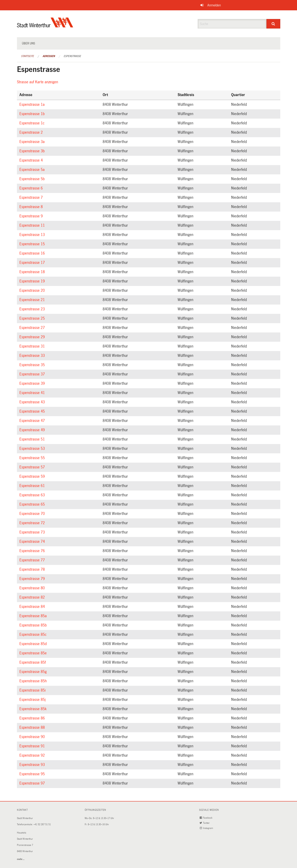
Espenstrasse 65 (33, 504)
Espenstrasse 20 (33, 291)
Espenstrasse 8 (32, 207)
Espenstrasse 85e (34, 653)
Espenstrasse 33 (33, 356)
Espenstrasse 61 (33, 486)
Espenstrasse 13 (33, 235)
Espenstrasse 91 (33, 746)
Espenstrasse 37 (33, 374)
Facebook (206, 818)
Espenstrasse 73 (33, 532)
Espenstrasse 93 (33, 765)
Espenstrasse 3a (33, 142)
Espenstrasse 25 (33, 318)
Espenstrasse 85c (34, 635)
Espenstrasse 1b (33, 114)
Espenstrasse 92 (33, 755)
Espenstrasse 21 (33, 300)
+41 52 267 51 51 (42, 825)
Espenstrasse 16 (33, 253)
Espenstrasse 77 (33, 560)
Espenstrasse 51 (33, 439)
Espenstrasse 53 (33, 449)
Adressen (49, 56)
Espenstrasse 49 (33, 430)
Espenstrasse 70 (33, 514)
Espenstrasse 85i (33, 690)
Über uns (29, 43)
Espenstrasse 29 (33, 337)
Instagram (207, 828)
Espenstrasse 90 (33, 737)
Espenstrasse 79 (33, 579)
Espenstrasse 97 (33, 783)
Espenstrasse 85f (33, 662)
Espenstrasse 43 (33, 402)
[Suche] (273, 24)
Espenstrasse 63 (33, 495)
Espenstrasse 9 (32, 216)
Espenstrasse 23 (33, 309)
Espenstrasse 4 (32, 160)
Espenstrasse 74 (33, 542)
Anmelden (214, 5)
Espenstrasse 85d (34, 644)
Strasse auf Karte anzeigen (38, 82)
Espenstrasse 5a (33, 170)
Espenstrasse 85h (34, 681)
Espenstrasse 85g (34, 672)
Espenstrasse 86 (33, 718)
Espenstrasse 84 (33, 607)
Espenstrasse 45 (33, 411)
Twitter (205, 823)
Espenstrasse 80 (33, 588)
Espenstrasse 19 (33, 281)
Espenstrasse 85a (34, 616)
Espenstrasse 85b (34, 625)
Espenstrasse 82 (33, 597)
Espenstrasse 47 (33, 421)
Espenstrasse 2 (32, 132)
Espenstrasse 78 (33, 569)
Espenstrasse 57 (33, 467)
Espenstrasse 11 (33, 225)
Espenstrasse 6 (32, 188)
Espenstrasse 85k (34, 709)
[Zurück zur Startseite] (45, 26)
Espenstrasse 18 (33, 272)
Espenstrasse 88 (33, 728)
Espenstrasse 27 (33, 328)
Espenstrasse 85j (33, 700)
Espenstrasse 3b (33, 151)
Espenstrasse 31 (33, 346)
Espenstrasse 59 (33, 476)
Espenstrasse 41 (33, 393)
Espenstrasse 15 (33, 244)
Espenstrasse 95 (33, 774)
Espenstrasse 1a (33, 105)
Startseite (27, 56)
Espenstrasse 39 (33, 383)
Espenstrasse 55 (33, 458)
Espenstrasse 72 (33, 523)
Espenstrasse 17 (33, 263)
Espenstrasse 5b (33, 179)
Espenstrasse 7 (32, 198)
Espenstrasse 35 (33, 365)
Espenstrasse (72, 56)
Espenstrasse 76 (33, 551)
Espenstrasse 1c (33, 123)
